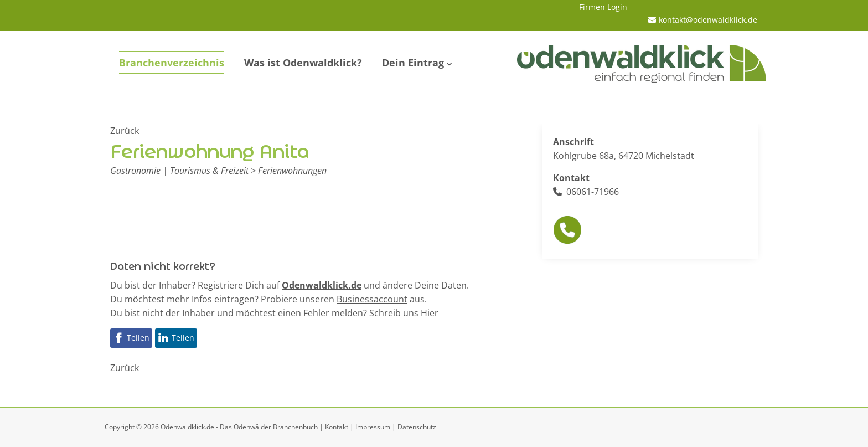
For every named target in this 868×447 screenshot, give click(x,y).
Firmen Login (603, 7)
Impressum (373, 427)
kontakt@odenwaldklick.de (708, 20)
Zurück (125, 131)
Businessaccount (372, 299)
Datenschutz (417, 427)
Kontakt (337, 427)
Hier (430, 313)
